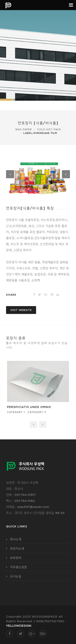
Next (66, 174)
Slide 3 (32, 100)
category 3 (37, 412)
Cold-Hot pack (49, 129)
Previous (10, 174)
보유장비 (16, 558)
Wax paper (23, 129)
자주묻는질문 (19, 567)
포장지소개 (17, 548)
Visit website (21, 310)
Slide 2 (19, 100)
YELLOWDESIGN (19, 626)
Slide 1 (44, 100)
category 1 (16, 412)
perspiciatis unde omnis (29, 407)
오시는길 (16, 576)
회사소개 (16, 539)
